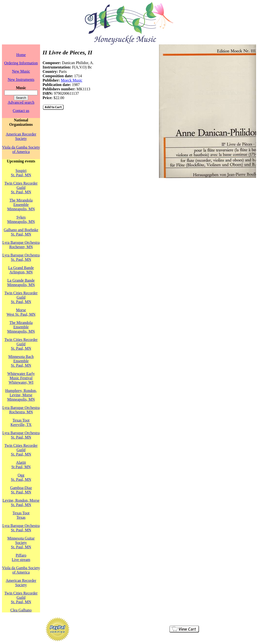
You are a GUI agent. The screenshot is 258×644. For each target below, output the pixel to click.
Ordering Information (21, 63)
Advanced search (21, 102)
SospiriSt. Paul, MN (21, 173)
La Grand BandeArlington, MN (21, 270)
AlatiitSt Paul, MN (21, 465)
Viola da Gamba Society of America (21, 149)
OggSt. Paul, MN (21, 477)
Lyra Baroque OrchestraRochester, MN (21, 245)
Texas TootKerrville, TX (21, 422)
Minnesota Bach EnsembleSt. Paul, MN (21, 361)
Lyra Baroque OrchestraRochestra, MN (21, 410)
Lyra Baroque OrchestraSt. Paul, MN (21, 257)
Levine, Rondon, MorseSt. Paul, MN (21, 503)
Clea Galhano (21, 610)
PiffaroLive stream (21, 557)
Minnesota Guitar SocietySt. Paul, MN (21, 543)
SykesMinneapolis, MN (21, 219)
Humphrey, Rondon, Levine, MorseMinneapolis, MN (21, 395)
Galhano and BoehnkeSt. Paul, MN (21, 232)
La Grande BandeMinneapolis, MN (21, 283)
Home (21, 55)
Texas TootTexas (21, 515)
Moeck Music (72, 80)
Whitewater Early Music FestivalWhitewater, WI (21, 378)
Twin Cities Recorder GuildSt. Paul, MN (21, 188)
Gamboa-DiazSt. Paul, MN (21, 490)
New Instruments (21, 80)
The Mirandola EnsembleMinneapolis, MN (21, 205)
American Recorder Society (21, 136)
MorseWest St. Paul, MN (21, 312)
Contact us (21, 111)
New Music (21, 71)
